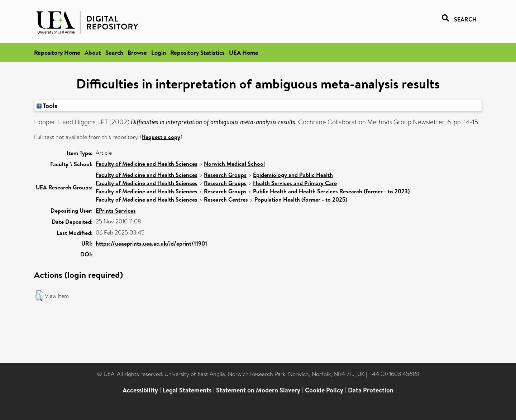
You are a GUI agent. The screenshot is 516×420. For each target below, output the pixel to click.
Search (114, 52)
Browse (137, 52)
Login (159, 52)
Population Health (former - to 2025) (301, 199)
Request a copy (161, 137)
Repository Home (57, 52)
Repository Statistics (197, 52)
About (93, 52)
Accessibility (140, 390)
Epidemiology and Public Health (293, 175)
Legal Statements (187, 390)
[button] (39, 296)
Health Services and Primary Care (295, 183)
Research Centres (226, 199)
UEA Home (244, 52)
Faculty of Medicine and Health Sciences (147, 164)
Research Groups (225, 175)
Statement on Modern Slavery (258, 390)
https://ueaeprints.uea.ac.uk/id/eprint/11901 (151, 243)
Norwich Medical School (234, 164)
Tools (47, 106)
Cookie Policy (324, 390)
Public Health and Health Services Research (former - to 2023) (331, 191)
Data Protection (371, 390)
